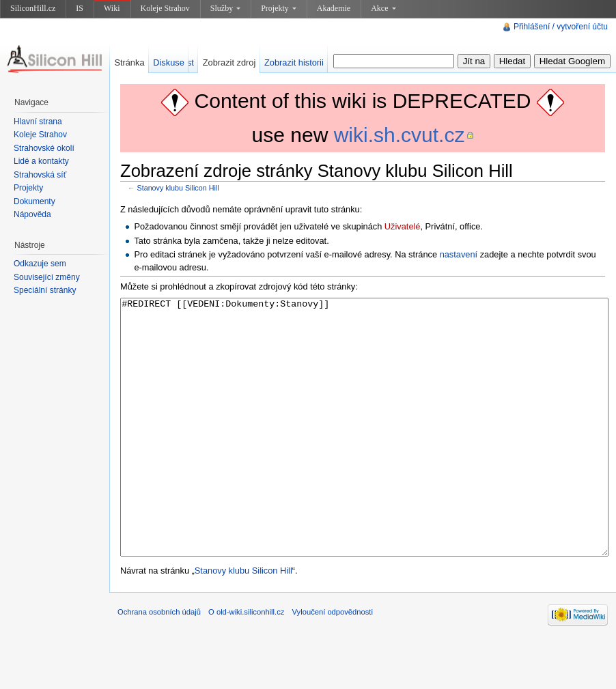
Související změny (47, 277)
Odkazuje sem (40, 264)
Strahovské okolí (44, 148)
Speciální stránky (45, 290)
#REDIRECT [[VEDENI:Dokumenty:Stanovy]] (364, 453)
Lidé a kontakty (41, 161)
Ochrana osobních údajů (159, 663)
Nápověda (32, 214)
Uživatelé (403, 226)
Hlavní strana (38, 122)
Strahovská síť (40, 175)
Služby (225, 8)
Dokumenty (34, 201)
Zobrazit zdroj (229, 62)
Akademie (334, 8)
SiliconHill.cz (33, 8)
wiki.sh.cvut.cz (400, 135)
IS (80, 8)
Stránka (129, 62)
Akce (383, 8)
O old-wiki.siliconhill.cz (246, 663)
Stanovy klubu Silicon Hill (178, 188)
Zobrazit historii (294, 62)
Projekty (279, 8)
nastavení (459, 254)
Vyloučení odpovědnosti (333, 663)
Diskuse (169, 62)
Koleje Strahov (165, 8)
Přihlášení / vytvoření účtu (561, 27)
